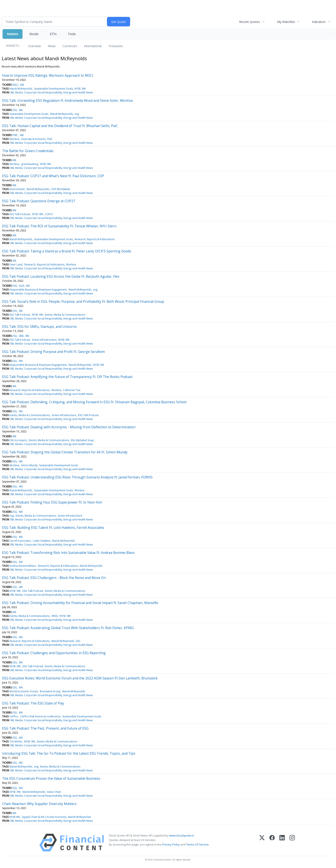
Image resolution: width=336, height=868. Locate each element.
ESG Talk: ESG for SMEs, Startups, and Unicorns (39, 327)
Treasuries (116, 46)
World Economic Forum (24, 691)
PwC (50, 139)
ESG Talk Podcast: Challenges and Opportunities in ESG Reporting (54, 653)
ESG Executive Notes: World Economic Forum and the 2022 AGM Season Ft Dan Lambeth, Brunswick (80, 678)
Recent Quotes (250, 22)
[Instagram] (292, 843)
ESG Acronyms (18, 440)
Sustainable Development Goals (53, 89)
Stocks (34, 34)
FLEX (22, 286)
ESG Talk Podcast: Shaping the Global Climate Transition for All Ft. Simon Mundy (65, 452)
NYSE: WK (80, 89)
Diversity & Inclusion (33, 139)
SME (21, 336)
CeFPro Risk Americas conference (40, 716)
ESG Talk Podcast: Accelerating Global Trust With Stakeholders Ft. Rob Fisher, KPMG (68, 628)
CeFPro (14, 716)
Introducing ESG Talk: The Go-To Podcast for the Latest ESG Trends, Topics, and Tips (69, 753)
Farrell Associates (20, 541)
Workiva (14, 139)
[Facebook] (272, 843)
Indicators (319, 22)
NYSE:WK (15, 817)
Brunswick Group (50, 691)
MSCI (15, 85)
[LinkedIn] (282, 843)
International (93, 46)
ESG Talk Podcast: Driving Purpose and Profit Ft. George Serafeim (53, 352)
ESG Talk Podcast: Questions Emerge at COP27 (39, 201)
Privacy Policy (171, 844)
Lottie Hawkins (42, 541)
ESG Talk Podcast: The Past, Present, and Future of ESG (45, 728)
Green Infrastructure (44, 340)
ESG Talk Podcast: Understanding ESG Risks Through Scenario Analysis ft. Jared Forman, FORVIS (77, 477)
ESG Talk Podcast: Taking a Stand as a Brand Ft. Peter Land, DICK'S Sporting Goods (67, 251)
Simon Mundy (29, 465)
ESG (15, 110)
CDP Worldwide (61, 189)
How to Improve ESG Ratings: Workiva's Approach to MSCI (48, 75)
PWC (15, 135)
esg (77, 114)
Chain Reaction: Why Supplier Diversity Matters (39, 804)
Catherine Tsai (72, 390)
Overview (34, 46)
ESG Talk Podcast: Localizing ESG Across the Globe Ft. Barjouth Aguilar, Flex (61, 276)
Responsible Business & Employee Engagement (38, 290)
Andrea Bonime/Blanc (23, 566)
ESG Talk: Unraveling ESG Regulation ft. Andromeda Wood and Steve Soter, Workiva (67, 100)
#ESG (55, 616)
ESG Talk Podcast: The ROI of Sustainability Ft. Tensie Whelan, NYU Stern (59, 226)
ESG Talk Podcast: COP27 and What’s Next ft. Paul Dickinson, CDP (53, 176)
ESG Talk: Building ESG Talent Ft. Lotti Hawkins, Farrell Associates (53, 528)
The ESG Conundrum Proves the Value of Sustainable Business (51, 778)
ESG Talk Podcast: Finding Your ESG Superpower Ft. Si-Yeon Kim (52, 502)
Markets (13, 34)
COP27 (49, 214)
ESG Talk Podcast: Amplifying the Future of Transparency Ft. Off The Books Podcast (67, 377)
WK (22, 85)
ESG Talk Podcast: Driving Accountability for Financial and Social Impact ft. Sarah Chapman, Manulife (80, 603)
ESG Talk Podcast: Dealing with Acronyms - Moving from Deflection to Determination (69, 427)
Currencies (70, 46)
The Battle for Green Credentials (28, 151)
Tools (72, 34)
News (52, 46)
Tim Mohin (16, 741)
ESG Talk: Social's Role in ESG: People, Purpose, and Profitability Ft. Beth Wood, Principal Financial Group (83, 301)
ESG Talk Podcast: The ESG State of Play (33, 703)
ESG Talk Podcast (20, 214)
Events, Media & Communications (65, 315)
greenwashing (30, 164)
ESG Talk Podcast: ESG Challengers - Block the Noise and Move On (54, 578)
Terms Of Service (197, 844)
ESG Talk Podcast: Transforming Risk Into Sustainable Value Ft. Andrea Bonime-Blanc (68, 553)
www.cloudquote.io (181, 835)
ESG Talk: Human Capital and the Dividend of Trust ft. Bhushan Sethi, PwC (60, 126)
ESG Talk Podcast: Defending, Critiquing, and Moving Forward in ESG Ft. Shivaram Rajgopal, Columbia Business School (94, 402)
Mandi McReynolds (21, 89)
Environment (17, 189)
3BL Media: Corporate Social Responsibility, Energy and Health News (51, 92)
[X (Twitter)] (262, 843)
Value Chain (54, 792)
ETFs (53, 34)
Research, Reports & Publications (95, 239)
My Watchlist (286, 22)
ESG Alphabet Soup (82, 440)
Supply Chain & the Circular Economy (44, 817)
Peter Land (16, 265)
